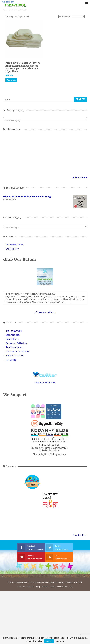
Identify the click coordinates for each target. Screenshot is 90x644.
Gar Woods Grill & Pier (16, 343)
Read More (60, 641)
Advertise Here (80, 177)
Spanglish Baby (13, 335)
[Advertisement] (50, 482)
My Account (62, 587)
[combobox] (45, 119)
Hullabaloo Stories (15, 245)
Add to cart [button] (11, 80)
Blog (38, 587)
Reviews (45, 587)
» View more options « (45, 312)
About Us (21, 587)
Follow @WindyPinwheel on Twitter (45, 373)
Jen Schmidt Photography (18, 352)
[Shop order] (71, 17)
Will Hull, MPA (12, 249)
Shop (53, 587)
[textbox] (45, 120)
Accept (49, 641)
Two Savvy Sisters (14, 347)
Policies (31, 587)
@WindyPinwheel (45, 383)
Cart (71, 587)
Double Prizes (12, 339)
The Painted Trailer (15, 356)
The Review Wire (14, 331)
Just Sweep (11, 360)
